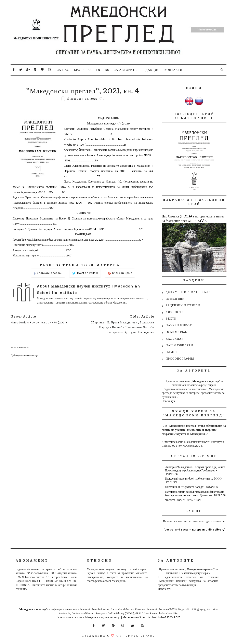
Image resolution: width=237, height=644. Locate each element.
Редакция (150, 70)
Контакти (173, 70)
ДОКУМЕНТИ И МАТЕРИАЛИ (188, 292)
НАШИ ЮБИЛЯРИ (179, 345)
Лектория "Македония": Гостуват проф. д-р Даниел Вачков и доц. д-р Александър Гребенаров (195, 469)
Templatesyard (139, 636)
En (98, 70)
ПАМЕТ (172, 352)
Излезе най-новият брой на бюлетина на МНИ (193, 479)
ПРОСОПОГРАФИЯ (180, 359)
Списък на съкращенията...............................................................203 (43, 245)
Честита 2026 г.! (175, 500)
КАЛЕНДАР (175, 339)
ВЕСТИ (171, 319)
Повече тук (168, 401)
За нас (63, 70)
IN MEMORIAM (177, 332)
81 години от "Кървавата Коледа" (185, 487)
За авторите (125, 70)
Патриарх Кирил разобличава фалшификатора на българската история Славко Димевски (195, 494)
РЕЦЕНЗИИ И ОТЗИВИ (183, 305)
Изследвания (175, 299)
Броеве (80, 70)
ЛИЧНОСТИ (175, 312)
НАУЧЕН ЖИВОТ (179, 325)
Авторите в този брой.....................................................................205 (42, 250)
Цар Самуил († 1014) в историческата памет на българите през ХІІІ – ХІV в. (193, 219)
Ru (107, 70)
